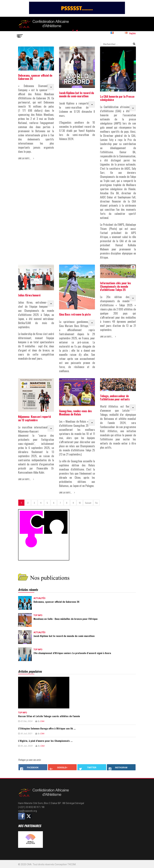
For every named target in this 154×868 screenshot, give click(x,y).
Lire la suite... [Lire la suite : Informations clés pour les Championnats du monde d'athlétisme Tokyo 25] (107, 337)
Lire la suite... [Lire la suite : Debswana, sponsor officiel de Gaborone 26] (25, 158)
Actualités (39, 598)
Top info (38, 615)
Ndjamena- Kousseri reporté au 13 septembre (34, 418)
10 (80, 503)
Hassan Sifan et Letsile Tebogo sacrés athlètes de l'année (49, 716)
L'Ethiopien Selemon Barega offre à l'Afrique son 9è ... (47, 728)
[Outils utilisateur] (51, 87)
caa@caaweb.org (27, 811)
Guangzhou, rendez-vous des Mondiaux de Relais (75, 413)
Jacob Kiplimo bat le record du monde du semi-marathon (76, 94)
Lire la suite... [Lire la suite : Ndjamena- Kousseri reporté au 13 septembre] (25, 479)
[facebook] (73, 30)
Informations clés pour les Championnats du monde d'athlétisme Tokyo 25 (116, 286)
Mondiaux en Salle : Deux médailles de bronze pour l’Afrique (65, 619)
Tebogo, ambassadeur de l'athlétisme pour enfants (115, 398)
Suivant (88, 503)
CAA (42, 721)
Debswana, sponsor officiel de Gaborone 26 (35, 77)
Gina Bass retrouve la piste (75, 314)
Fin (96, 503)
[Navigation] (20, 35)
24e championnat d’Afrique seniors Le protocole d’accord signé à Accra (72, 653)
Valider (134, 44)
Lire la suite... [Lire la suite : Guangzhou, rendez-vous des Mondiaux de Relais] (66, 492)
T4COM (72, 864)
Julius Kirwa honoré (29, 295)
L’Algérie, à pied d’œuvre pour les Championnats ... (45, 741)
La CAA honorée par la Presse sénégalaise (117, 98)
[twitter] (77, 30)
